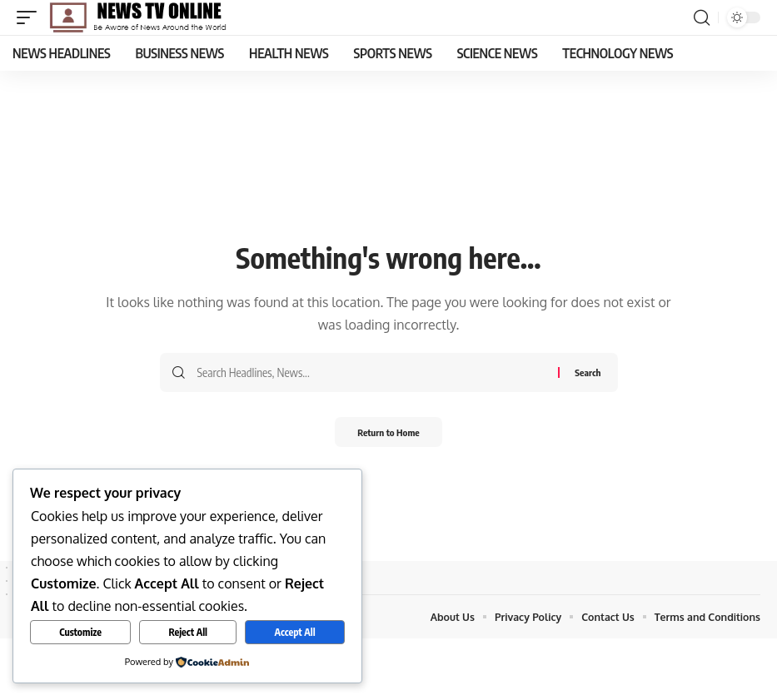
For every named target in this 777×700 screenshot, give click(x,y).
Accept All (294, 632)
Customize (80, 632)
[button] (31, 17)
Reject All (188, 632)
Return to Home (388, 433)
